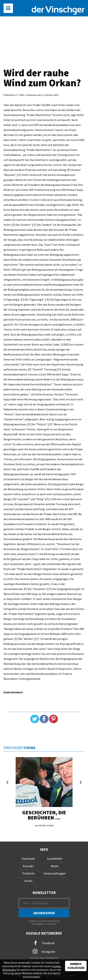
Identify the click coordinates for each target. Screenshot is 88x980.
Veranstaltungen (55, 873)
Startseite (28, 859)
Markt (55, 866)
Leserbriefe (55, 859)
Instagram (44, 951)
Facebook (44, 943)
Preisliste (28, 873)
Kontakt (28, 866)
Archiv (28, 881)
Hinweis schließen (76, 966)
